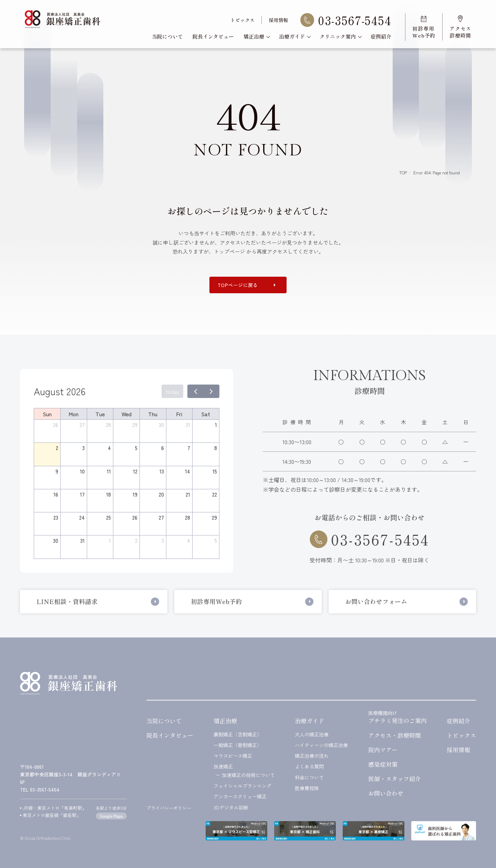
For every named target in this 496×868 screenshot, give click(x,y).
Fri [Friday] (179, 414)
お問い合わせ (386, 793)
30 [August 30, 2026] (56, 540)
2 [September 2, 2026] (136, 540)
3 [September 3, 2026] (163, 540)
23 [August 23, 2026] (56, 517)
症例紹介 (381, 36)
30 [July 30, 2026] (161, 425)
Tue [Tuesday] (100, 414)
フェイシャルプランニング (242, 786)
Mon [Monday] (74, 414)
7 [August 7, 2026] (189, 448)
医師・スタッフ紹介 (395, 779)
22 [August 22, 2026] (215, 494)
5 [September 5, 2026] (216, 540)
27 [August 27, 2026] (161, 517)
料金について (309, 778)
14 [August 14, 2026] (188, 471)
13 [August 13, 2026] (162, 471)
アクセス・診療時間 (395, 735)
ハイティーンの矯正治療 (321, 745)
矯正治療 (256, 36)
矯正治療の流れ (312, 756)
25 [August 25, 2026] (108, 517)
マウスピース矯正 (233, 756)
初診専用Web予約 (424, 27)
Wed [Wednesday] (127, 414)
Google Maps (111, 816)
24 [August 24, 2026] (82, 517)
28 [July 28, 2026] (108, 425)
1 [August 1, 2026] (216, 425)
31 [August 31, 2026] (82, 540)
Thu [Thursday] (153, 414)
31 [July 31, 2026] (188, 425)
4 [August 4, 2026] (109, 448)
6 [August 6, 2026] (163, 448)
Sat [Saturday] (206, 414)
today (173, 391)
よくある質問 (309, 767)
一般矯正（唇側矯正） (238, 745)
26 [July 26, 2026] (56, 425)
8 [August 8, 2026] (216, 448)
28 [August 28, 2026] (188, 517)
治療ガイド (294, 36)
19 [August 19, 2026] (135, 494)
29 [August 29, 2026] (214, 517)
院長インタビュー (213, 36)
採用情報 (278, 20)
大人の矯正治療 (312, 734)
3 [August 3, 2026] (84, 448)
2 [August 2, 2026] (57, 448)
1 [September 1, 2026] (110, 540)
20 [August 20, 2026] (161, 494)
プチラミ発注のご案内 (397, 717)
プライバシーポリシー (169, 808)
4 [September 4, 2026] (189, 540)
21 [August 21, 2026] (188, 494)
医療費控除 (307, 788)
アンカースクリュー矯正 (240, 796)
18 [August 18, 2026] (108, 494)
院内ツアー (383, 750)
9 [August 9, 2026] (57, 471)
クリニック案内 (340, 36)
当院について (167, 36)
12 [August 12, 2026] (135, 471)
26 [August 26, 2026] (135, 517)
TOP (403, 172)
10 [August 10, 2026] (82, 471)
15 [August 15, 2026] (215, 471)
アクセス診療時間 (460, 27)
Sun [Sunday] (47, 414)
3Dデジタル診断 (231, 808)
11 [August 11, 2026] (109, 471)
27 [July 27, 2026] (82, 425)
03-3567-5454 (346, 20)
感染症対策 (383, 764)
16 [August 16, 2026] (56, 494)
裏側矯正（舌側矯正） (238, 734)
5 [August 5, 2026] (136, 448)
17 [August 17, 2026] (82, 494)
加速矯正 (223, 767)
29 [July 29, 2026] (135, 425)
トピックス (242, 20)
